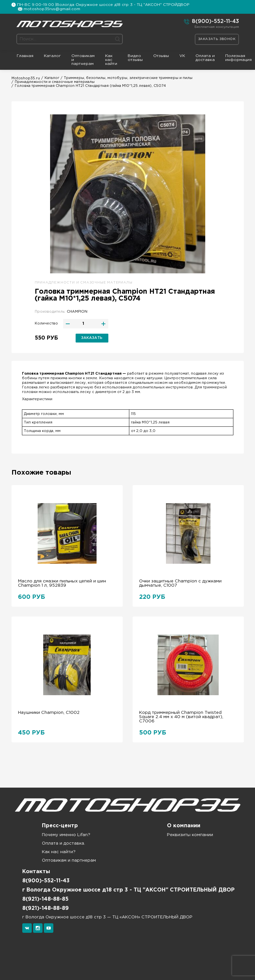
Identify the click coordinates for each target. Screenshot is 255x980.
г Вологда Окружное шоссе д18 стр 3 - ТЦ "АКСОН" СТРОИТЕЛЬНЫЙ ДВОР (128, 890)
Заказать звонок (217, 39)
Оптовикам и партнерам (83, 60)
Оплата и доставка (205, 58)
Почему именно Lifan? (66, 835)
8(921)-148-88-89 (46, 908)
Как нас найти (111, 60)
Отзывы (161, 56)
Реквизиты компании (190, 835)
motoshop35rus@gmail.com (52, 9)
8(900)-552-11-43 (211, 22)
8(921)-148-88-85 (45, 899)
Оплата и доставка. (64, 843)
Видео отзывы (135, 58)
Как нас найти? (59, 852)
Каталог (52, 56)
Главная (25, 56)
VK (182, 56)
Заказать (92, 338)
